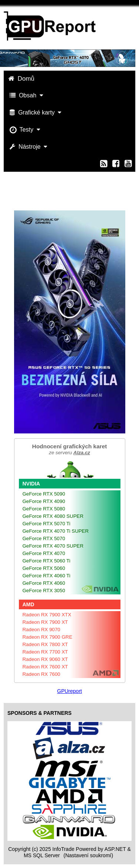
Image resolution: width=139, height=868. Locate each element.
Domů (22, 79)
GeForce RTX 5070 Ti (47, 524)
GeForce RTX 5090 (44, 494)
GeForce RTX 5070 (44, 538)
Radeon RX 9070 (42, 630)
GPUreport (69, 691)
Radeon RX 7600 (42, 674)
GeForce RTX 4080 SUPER (53, 516)
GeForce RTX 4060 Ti (47, 576)
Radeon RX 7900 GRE (48, 637)
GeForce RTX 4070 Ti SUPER (56, 531)
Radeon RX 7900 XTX (47, 615)
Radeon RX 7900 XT (45, 622)
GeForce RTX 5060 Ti (47, 561)
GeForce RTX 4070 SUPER (53, 546)
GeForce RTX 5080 (44, 509)
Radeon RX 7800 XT (45, 644)
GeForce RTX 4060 (44, 583)
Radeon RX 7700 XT (45, 652)
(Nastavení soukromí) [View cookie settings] (88, 855)
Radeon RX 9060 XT (45, 659)
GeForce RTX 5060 (44, 568)
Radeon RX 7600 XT (45, 667)
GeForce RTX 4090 (44, 501)
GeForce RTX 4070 (44, 553)
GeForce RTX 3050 (44, 591)
